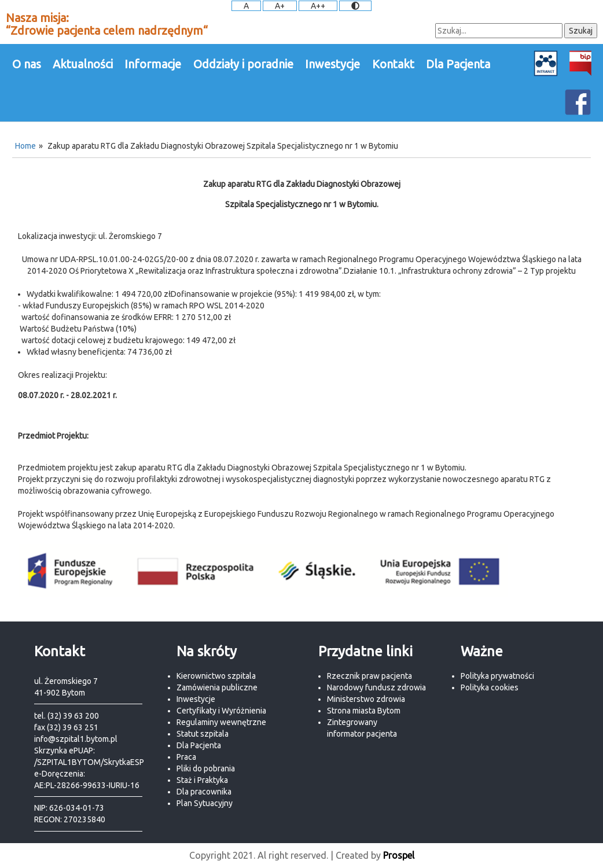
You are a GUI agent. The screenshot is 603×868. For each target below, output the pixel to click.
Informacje (153, 64)
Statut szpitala (203, 734)
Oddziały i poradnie (243, 64)
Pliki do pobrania (206, 768)
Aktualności (83, 64)
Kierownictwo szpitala (216, 676)
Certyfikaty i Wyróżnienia (221, 711)
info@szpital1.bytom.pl (76, 739)
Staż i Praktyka (202, 780)
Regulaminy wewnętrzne (221, 722)
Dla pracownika (204, 792)
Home (25, 146)
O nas (27, 64)
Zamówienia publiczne (217, 687)
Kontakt (393, 64)
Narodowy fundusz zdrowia (376, 687)
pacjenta (382, 734)
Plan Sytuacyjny (205, 803)
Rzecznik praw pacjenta (369, 676)
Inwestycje (332, 64)
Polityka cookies (490, 687)
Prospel (399, 855)
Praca (186, 757)
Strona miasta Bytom (364, 711)
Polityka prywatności (497, 676)
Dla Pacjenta (458, 64)
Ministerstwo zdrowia (366, 699)
